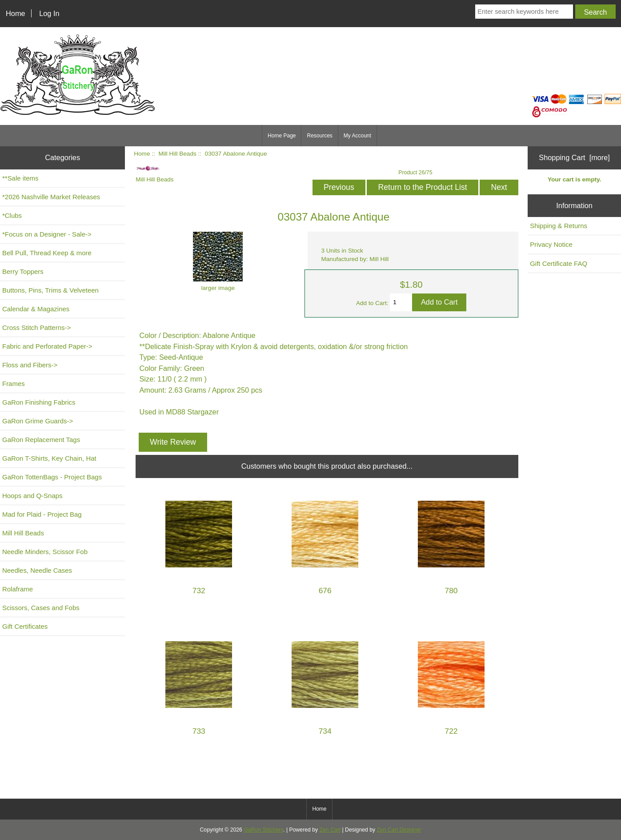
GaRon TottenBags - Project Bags (52, 477)
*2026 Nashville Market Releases (51, 197)
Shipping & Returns (559, 226)
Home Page (282, 136)
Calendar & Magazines (36, 309)
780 (451, 591)
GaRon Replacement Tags (41, 440)
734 (325, 731)
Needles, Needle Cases (37, 570)
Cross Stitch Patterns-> (36, 328)
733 (199, 731)
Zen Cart (330, 830)
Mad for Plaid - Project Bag (42, 514)
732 (199, 591)
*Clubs (12, 215)
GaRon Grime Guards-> (38, 421)
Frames (14, 384)
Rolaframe (18, 589)
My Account (357, 136)
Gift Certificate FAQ (559, 263)
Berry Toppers (23, 271)
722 (451, 731)
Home (16, 13)
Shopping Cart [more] (574, 157)
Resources (319, 136)
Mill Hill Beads (177, 154)
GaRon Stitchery (263, 830)
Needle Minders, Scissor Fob (45, 552)
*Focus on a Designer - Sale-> (47, 234)
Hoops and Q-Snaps (32, 496)
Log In (49, 13)
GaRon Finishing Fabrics (39, 402)
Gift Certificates (25, 626)
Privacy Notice (551, 244)
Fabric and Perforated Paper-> (47, 346)
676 (325, 591)
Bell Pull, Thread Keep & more (47, 253)
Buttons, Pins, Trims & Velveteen (50, 290)
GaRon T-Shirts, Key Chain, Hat (49, 458)
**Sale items (20, 178)
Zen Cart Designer (399, 830)
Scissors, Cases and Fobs (41, 608)
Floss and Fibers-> (30, 365)
